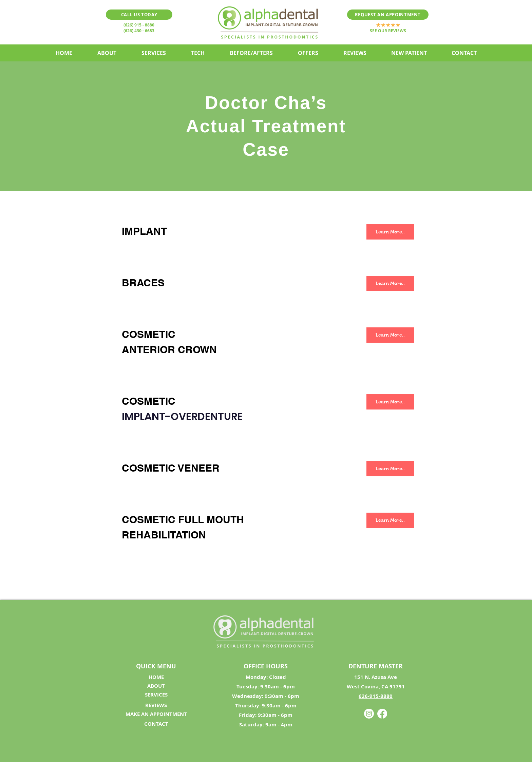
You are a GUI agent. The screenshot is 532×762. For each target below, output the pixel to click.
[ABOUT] (156, 686)
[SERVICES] (156, 695)
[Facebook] (382, 714)
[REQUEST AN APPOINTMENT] (388, 15)
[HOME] (156, 677)
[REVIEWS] (156, 705)
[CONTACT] (156, 724)
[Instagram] (369, 714)
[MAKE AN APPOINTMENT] (156, 714)
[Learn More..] (390, 232)
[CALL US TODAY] (139, 15)
